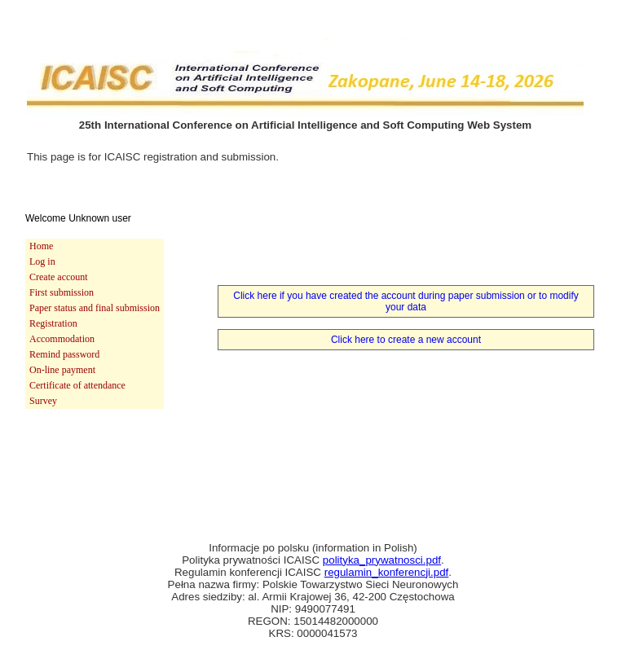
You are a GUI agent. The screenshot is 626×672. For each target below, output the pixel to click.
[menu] (95, 324)
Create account (59, 277)
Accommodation (62, 339)
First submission (62, 292)
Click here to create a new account (406, 340)
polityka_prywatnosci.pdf (382, 560)
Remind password (64, 354)
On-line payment (62, 370)
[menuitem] (95, 246)
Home (41, 246)
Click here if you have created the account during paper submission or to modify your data (406, 301)
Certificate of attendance (77, 385)
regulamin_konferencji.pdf (387, 572)
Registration (53, 323)
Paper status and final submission (95, 308)
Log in (42, 261)
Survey (43, 401)
